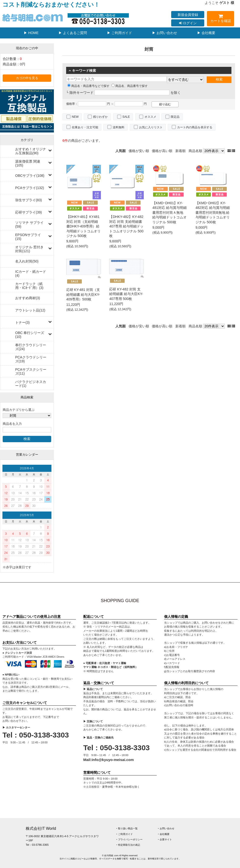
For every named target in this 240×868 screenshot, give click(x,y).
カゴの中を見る (27, 78)
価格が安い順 (139, 151)
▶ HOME (31, 33)
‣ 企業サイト (165, 839)
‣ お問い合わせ (166, 828)
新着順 (180, 151)
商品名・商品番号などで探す (88, 86)
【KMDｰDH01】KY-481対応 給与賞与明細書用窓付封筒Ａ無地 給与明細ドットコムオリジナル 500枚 (169, 213)
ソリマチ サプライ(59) (29, 225)
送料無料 (119, 127)
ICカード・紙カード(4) (31, 273)
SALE (126, 117)
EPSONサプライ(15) (28, 237)
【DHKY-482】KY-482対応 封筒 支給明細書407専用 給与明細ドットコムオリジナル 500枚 (126, 226)
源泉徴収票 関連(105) (28, 163)
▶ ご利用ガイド (120, 33)
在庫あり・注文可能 (85, 127)
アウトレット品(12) (30, 310)
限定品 (175, 117)
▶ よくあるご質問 (73, 33)
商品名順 (195, 151)
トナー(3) (22, 322)
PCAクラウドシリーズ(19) (31, 359)
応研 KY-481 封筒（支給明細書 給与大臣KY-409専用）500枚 (83, 294)
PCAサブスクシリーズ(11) (31, 371)
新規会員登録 (188, 15)
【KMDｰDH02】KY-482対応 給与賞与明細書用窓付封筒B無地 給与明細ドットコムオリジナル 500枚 (213, 213)
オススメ (150, 117)
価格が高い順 (162, 151)
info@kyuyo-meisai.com (113, 760)
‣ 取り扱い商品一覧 (127, 828)
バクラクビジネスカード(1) (31, 384)
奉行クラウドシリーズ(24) (31, 347)
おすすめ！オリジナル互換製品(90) (31, 151)
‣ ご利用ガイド (125, 834)
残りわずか (100, 117)
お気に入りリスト (151, 127)
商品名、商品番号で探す (130, 86)
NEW (75, 117)
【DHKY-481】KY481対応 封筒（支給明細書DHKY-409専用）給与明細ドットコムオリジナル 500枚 (84, 226)
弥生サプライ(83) (29, 200)
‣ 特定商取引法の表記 (128, 845)
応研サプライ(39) (29, 212)
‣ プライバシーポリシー (129, 839)
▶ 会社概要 (206, 33)
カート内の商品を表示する (195, 127)
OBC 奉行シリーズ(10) (30, 335)
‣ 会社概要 (164, 834)
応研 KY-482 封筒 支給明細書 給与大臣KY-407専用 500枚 (126, 294)
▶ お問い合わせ (165, 33)
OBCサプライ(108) (30, 176)
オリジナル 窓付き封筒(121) (29, 249)
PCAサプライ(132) (30, 188)
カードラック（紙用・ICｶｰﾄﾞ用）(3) (29, 286)
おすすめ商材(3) (28, 298)
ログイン (188, 23)
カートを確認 (221, 19)
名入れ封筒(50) (27, 261)
